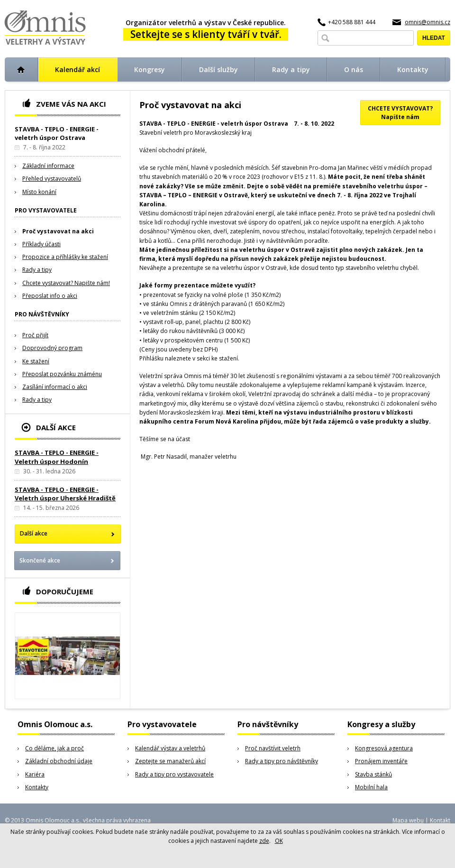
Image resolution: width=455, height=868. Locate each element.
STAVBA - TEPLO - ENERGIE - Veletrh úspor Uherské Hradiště (65, 494)
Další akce (34, 533)
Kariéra (35, 774)
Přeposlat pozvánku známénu (62, 374)
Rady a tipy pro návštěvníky (282, 761)
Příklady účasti (41, 244)
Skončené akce (40, 560)
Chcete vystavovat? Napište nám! (66, 283)
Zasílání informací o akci (55, 387)
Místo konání (39, 192)
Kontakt (440, 820)
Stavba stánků (373, 774)
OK (279, 841)
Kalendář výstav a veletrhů (170, 748)
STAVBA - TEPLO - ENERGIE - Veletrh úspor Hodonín (57, 457)
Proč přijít (35, 335)
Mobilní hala (371, 787)
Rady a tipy (37, 270)
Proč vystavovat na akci (58, 231)
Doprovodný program (52, 348)
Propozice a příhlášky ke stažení (65, 257)
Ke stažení (36, 361)
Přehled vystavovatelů (52, 179)
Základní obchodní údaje (59, 761)
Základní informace (48, 166)
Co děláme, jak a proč (55, 748)
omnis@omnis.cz (428, 22)
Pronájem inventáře (381, 761)
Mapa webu (408, 820)
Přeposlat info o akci (50, 296)
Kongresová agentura (384, 748)
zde (264, 841)
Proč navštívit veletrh (273, 748)
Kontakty (37, 787)
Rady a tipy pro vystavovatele (174, 774)
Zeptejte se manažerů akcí (170, 761)
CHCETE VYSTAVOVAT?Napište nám (400, 113)
